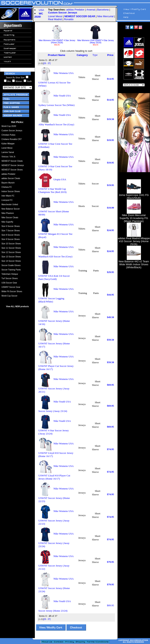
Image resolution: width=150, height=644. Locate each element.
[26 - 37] (47, 63)
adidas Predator (75, 10)
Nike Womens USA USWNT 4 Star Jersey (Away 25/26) (96, 41)
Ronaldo (69, 19)
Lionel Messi (55, 16)
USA (41, 10)
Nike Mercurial (105, 16)
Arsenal (91, 10)
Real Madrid (55, 19)
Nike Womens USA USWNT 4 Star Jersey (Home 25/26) (57, 41)
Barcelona (103, 10)
